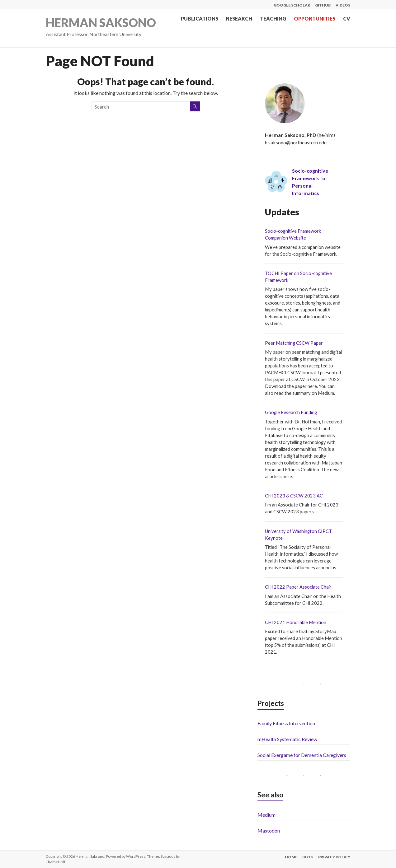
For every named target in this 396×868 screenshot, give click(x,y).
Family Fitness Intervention (286, 723)
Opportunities (315, 19)
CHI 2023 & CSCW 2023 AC (294, 496)
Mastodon (269, 831)
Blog (308, 857)
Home (291, 857)
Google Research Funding (291, 412)
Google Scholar (292, 5)
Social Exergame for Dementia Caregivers (302, 755)
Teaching (273, 19)
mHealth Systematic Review (287, 739)
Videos (343, 5)
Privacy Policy (334, 857)
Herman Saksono (101, 23)
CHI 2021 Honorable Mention (296, 622)
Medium (266, 815)
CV (347, 19)
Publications (200, 19)
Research (239, 19)
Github (323, 5)
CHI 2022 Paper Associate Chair (298, 587)
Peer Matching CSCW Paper (294, 343)
